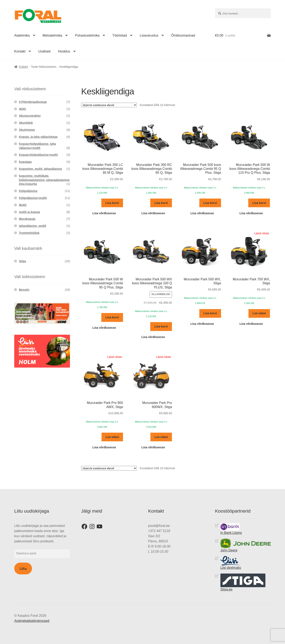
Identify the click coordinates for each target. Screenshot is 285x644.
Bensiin (24, 289)
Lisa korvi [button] (112, 203)
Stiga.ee (243, 582)
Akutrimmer (27, 130)
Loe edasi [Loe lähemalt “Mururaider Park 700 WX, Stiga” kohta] (259, 313)
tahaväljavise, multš (33, 226)
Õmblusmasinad (183, 35)
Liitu (23, 568)
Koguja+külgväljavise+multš (38, 155)
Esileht (24, 67)
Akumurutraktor (30, 116)
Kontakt (20, 51)
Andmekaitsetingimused (32, 621)
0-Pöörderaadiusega (33, 102)
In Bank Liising (231, 529)
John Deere (246, 545)
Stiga (22, 261)
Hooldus (64, 51)
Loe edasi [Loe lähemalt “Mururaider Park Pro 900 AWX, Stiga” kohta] (112, 437)
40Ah (22, 109)
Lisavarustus (149, 35)
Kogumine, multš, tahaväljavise (41, 169)
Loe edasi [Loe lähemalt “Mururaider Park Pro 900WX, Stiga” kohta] (161, 437)
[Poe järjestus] (109, 105)
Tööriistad (120, 35)
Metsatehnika (52, 35)
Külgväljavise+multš (33, 198)
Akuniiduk (26, 123)
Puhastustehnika (87, 35)
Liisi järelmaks (231, 563)
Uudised (44, 51)
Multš (23, 205)
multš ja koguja (30, 212)
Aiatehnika (22, 35)
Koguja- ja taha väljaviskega (38, 137)
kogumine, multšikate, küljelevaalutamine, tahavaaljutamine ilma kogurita (44, 180)
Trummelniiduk (29, 233)
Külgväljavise (28, 191)
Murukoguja (27, 219)
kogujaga (25, 162)
